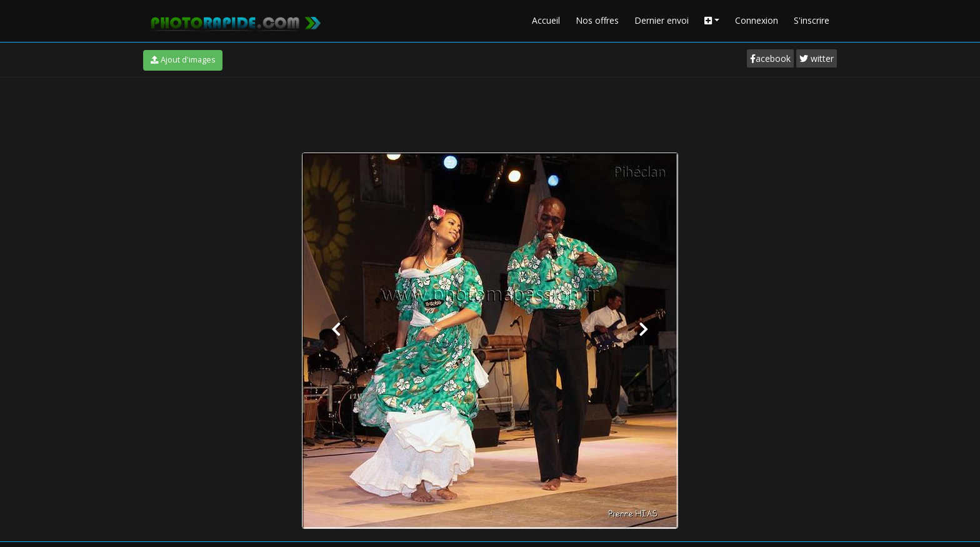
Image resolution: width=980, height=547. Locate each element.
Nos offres (597, 20)
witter (817, 58)
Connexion (757, 20)
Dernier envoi (662, 20)
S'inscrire (812, 20)
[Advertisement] (490, 112)
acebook (770, 58)
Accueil (546, 20)
